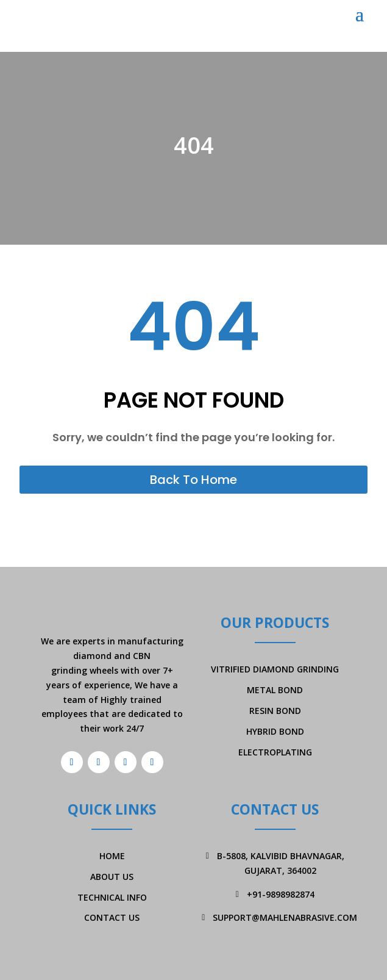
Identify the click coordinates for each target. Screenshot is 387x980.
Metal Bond (275, 690)
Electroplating (275, 752)
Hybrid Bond (275, 731)
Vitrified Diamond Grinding (275, 669)
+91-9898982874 (281, 894)
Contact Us (112, 917)
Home (112, 856)
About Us (112, 877)
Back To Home (193, 480)
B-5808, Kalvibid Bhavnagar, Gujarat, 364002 (281, 863)
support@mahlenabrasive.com (285, 917)
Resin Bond (275, 711)
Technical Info (112, 897)
